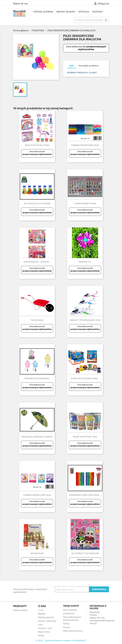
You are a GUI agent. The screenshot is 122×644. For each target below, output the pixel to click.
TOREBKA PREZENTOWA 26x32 (85, 145)
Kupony (67, 627)
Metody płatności (46, 617)
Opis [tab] (72, 66)
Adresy (66, 624)
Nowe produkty (20, 610)
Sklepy (41, 635)
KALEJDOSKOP (37, 553)
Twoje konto (71, 606)
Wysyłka (84, 12)
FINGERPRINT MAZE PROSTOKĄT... (85, 495)
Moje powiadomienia (73, 631)
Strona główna (43, 12)
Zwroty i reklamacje (47, 621)
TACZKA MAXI (37, 320)
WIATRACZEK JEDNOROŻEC (37, 378)
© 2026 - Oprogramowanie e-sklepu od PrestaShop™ (61, 640)
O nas (41, 610)
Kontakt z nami (45, 628)
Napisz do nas (20, 3)
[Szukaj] (91, 20)
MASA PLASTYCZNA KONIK (37, 145)
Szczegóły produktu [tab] (89, 66)
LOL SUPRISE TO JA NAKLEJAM (85, 553)
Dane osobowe (70, 610)
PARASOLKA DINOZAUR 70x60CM (37, 437)
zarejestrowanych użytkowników (92, 48)
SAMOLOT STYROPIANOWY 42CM (85, 320)
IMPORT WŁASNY (66, 12)
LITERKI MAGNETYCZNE (85, 203)
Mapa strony (44, 632)
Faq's (40, 624)
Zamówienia (69, 613)
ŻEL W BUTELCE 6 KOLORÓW (37, 203)
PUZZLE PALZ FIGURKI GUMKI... (85, 378)
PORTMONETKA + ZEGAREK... (37, 262)
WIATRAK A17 (85, 262)
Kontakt (98, 12)
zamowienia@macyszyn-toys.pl (102, 622)
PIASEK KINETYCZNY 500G (85, 437)
